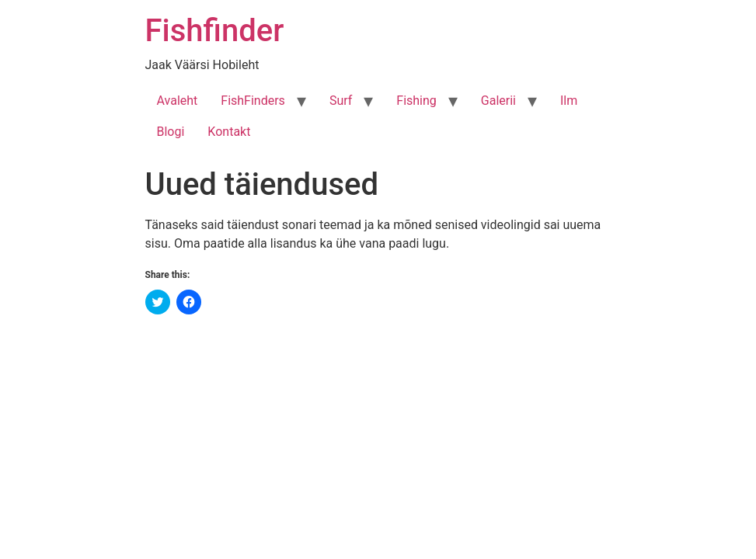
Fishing (416, 101)
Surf (341, 101)
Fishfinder (215, 31)
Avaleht (178, 101)
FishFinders (253, 101)
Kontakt (229, 132)
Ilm (569, 101)
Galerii (498, 101)
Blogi (171, 132)
